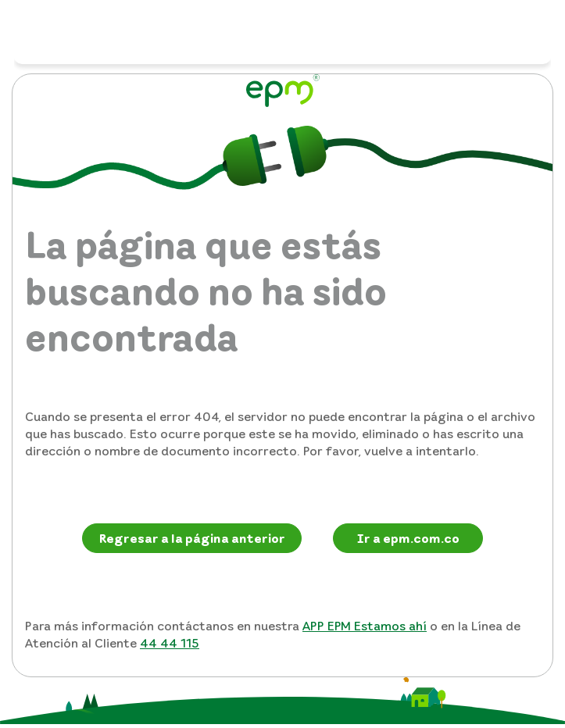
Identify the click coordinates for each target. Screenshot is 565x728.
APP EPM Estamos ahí (365, 626)
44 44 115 (170, 643)
